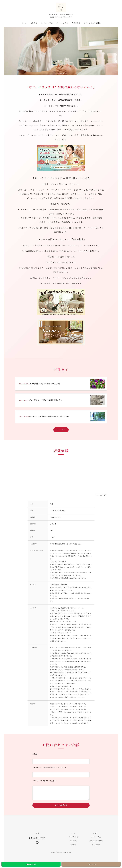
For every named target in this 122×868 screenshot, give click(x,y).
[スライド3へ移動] (63, 74)
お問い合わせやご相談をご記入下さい (45, 781)
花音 (37, 833)
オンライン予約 (47, 23)
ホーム (24, 23)
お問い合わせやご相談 (92, 23)
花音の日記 (76, 23)
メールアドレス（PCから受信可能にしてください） (51, 768)
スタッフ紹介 (96, 845)
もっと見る (61, 430)
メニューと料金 (62, 23)
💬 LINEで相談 (31, 864)
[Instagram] (37, 843)
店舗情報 (73, 845)
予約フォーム (91, 864)
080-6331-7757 (37, 838)
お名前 (36, 754)
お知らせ (34, 23)
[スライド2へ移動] (61, 74)
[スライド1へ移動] (59, 74)
